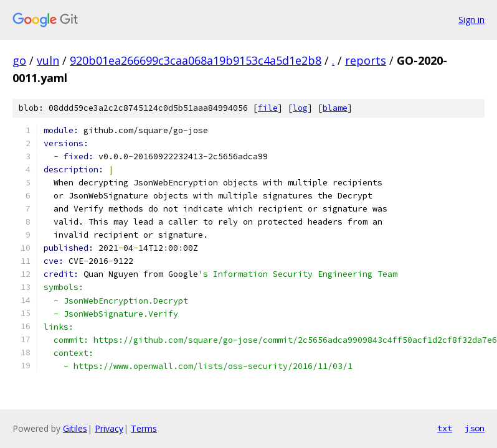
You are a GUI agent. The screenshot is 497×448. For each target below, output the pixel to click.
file (268, 108)
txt (445, 428)
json (475, 428)
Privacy (109, 428)
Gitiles (75, 428)
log (300, 108)
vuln (48, 60)
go (19, 60)
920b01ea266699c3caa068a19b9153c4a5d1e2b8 (196, 60)
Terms (144, 428)
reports (366, 60)
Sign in (471, 20)
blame (335, 108)
